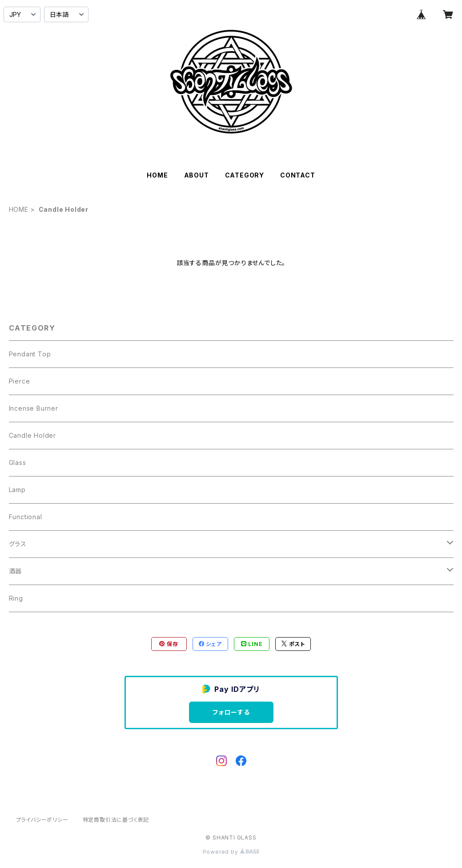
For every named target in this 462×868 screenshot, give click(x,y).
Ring (16, 598)
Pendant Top (30, 354)
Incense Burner (34, 408)
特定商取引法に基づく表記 (116, 820)
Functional (26, 517)
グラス (18, 544)
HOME (157, 175)
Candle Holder (32, 435)
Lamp (17, 490)
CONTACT (298, 175)
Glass (18, 462)
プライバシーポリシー (42, 820)
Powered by (231, 852)
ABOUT (197, 175)
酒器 (16, 571)
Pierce (20, 381)
